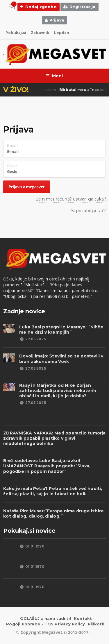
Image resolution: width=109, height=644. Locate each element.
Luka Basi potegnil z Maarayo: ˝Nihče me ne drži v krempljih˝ (61, 330)
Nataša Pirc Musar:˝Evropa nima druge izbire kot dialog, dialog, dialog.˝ (53, 514)
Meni (54, 76)
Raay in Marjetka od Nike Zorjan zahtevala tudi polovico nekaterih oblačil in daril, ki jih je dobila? (58, 391)
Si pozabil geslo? (89, 211)
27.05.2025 (33, 339)
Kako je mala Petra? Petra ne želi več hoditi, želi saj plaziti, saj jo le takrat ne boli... (53, 491)
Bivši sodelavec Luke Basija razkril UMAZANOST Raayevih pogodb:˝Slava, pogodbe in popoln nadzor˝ (47, 466)
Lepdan (62, 33)
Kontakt (83, 618)
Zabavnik (40, 33)
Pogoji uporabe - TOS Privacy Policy (45, 624)
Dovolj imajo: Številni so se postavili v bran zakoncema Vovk (61, 359)
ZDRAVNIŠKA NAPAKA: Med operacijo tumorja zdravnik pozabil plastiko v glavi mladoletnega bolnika (54, 438)
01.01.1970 (32, 546)
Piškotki (97, 624)
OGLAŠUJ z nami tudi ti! (46, 618)
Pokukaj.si (16, 33)
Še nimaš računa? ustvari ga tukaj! (71, 199)
